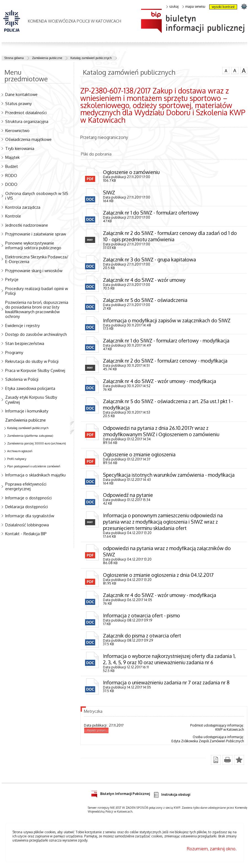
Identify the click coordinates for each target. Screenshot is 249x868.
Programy (14, 352)
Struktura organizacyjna (27, 121)
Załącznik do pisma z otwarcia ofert (142, 638)
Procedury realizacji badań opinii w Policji (37, 291)
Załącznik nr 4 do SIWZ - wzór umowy (144, 280)
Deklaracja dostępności (27, 507)
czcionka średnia (235, 70)
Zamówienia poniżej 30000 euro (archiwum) (37, 443)
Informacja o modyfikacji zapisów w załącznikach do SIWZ (167, 321)
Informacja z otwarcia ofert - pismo (141, 618)
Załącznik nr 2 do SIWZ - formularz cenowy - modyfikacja (165, 362)
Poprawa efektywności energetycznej (26, 486)
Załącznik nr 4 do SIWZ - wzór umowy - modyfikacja (160, 382)
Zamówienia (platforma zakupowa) (30, 436)
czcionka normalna (226, 70)
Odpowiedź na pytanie (128, 497)
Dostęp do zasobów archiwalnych (36, 334)
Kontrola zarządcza (23, 207)
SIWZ (109, 192)
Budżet (12, 166)
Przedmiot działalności (26, 112)
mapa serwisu (194, 7)
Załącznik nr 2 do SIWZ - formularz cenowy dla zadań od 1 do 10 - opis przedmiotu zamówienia (170, 236)
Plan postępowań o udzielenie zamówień (34, 466)
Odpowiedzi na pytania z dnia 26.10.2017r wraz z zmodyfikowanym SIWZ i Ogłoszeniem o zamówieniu (161, 432)
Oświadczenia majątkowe (28, 139)
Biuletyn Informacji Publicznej (120, 796)
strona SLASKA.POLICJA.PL (244, 6)
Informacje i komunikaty (27, 411)
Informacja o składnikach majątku (35, 475)
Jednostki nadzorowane (27, 225)
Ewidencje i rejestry (22, 325)
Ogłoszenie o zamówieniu (131, 172)
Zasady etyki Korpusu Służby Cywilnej (31, 399)
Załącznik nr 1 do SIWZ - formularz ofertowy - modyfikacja (166, 341)
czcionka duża (244, 71)
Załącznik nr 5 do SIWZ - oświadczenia (145, 301)
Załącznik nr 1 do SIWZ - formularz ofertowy (151, 213)
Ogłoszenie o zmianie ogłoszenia (139, 456)
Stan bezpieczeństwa (25, 343)
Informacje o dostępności (28, 498)
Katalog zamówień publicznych (91, 58)
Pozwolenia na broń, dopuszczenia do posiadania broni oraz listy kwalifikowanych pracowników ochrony (37, 309)
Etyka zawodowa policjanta (30, 388)
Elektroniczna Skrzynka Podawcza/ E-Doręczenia (37, 259)
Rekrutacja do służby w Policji (32, 361)
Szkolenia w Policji (22, 379)
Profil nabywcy (17, 459)
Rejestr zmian (96, 733)
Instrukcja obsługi (172, 798)
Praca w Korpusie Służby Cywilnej (35, 370)
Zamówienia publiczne (47, 58)
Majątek (12, 157)
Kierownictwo (17, 130)
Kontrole (13, 216)
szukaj (173, 7)
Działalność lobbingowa (27, 525)
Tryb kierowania (20, 148)
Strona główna (14, 58)
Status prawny (18, 103)
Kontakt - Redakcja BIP (26, 534)
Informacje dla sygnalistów (30, 516)
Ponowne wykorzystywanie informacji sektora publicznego (33, 245)
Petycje (12, 279)
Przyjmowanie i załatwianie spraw (36, 234)
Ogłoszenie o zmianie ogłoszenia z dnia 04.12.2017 (158, 577)
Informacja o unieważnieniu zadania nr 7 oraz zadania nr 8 (166, 685)
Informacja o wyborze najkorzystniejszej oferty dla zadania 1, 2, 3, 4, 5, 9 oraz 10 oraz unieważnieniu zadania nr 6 (169, 662)
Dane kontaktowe (21, 94)
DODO (11, 184)
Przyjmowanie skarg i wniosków (34, 270)
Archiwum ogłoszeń (20, 451)
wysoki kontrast (223, 7)
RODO (11, 175)
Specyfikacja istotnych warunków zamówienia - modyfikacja (169, 476)
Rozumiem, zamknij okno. (212, 851)
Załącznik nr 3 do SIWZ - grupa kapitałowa (150, 260)
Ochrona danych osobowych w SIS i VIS (37, 196)
